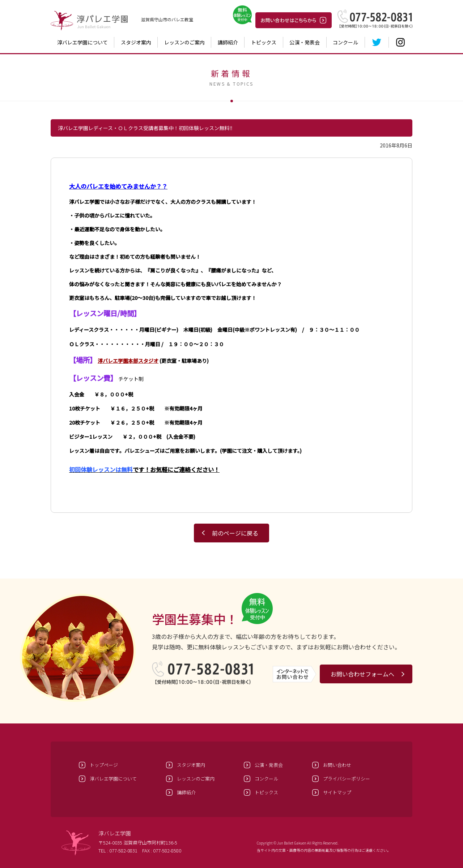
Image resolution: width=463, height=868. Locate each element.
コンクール (345, 42)
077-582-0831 (123, 850)
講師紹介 (228, 42)
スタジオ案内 (136, 42)
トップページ (104, 765)
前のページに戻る (235, 533)
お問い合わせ (337, 765)
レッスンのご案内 (184, 42)
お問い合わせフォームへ (362, 674)
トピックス (264, 42)
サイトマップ (337, 792)
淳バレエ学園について (82, 42)
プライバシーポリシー (347, 779)
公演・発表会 (305, 42)
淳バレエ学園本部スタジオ (128, 361)
